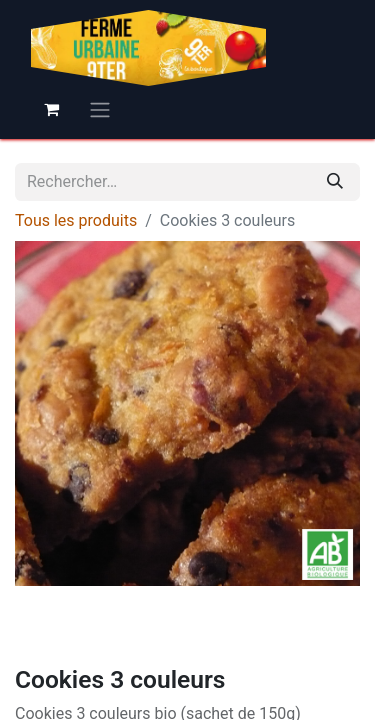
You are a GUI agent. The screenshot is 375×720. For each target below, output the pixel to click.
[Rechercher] (335, 182)
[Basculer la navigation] (100, 109)
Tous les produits (76, 220)
